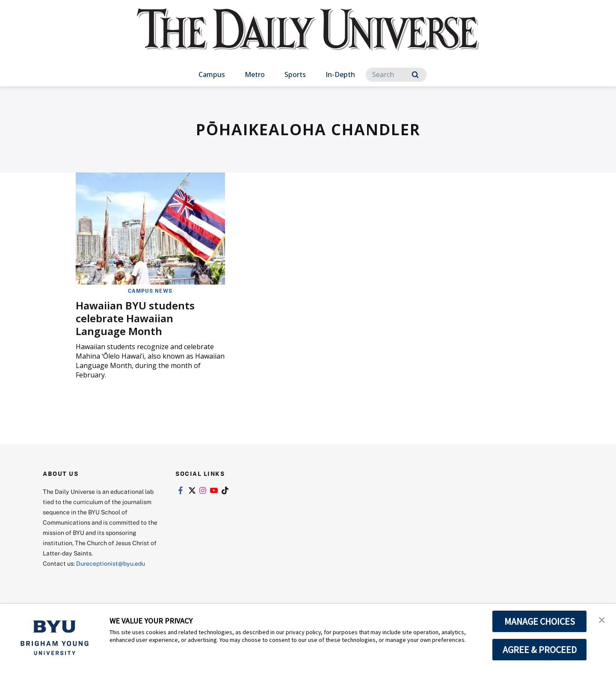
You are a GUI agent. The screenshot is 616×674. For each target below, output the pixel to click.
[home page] (308, 38)
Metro (255, 74)
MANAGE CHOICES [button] (540, 621)
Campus (212, 74)
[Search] (396, 75)
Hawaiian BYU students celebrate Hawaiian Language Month (135, 318)
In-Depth (340, 74)
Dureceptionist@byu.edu (111, 563)
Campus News (150, 291)
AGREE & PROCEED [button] (540, 650)
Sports (295, 74)
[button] (602, 619)
